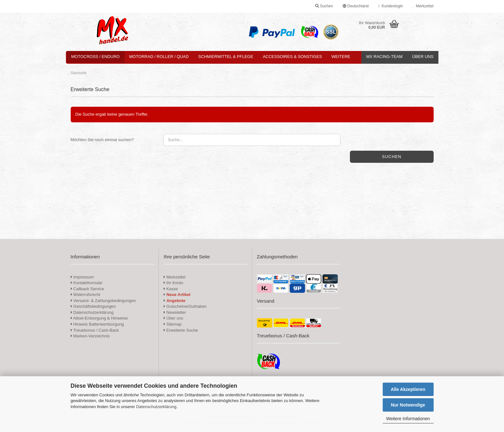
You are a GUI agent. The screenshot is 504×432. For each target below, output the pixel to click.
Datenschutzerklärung (156, 407)
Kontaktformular (87, 283)
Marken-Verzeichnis (90, 336)
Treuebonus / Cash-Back (95, 330)
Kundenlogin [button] (391, 6)
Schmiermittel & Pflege (226, 57)
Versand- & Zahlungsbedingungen (103, 301)
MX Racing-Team (384, 57)
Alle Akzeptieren (408, 389)
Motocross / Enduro (96, 57)
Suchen (392, 157)
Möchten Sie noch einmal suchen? (102, 140)
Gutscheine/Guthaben (185, 306)
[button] (356, 6)
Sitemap (173, 324)
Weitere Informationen (408, 419)
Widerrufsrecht (85, 295)
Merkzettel (423, 6)
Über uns (423, 57)
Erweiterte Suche (181, 330)
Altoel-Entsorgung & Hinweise (99, 318)
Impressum (83, 277)
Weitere (341, 57)
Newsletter (175, 312)
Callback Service (87, 289)
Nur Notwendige (408, 405)
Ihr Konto (173, 283)
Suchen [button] (324, 6)
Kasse (171, 289)
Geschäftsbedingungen (93, 306)
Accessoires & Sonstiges (292, 57)
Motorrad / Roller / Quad (159, 57)
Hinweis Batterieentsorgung (97, 324)
